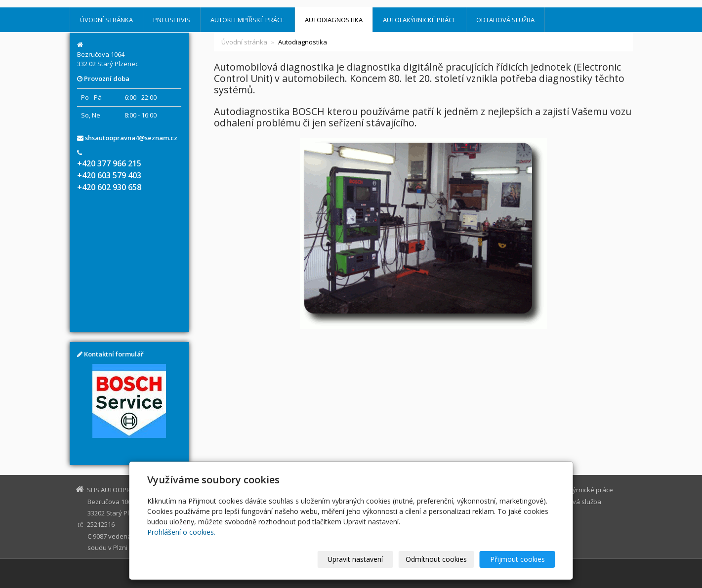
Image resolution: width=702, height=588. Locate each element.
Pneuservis (172, 20)
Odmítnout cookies (436, 559)
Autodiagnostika (334, 20)
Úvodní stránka (106, 20)
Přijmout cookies (517, 559)
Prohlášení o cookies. (181, 532)
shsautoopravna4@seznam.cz (131, 138)
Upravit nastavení (355, 559)
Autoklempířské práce (248, 20)
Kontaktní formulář (114, 354)
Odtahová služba (505, 20)
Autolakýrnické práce (419, 20)
